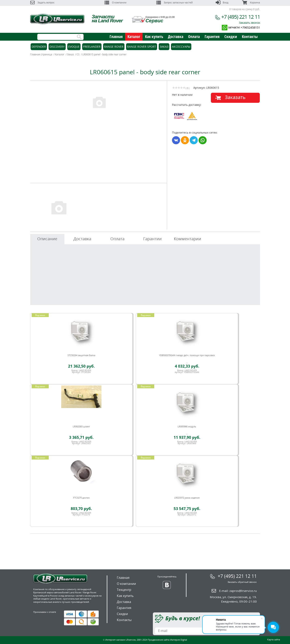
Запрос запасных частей (175, 3)
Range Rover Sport (142, 47)
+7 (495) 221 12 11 (241, 17)
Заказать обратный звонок (242, 582)
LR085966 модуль (187, 426)
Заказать (235, 97)
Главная (116, 37)
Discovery (57, 47)
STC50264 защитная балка (81, 355)
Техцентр (124, 590)
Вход (222, 3)
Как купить (154, 37)
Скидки (231, 37)
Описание (47, 239)
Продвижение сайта (159, 640)
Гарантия (212, 37)
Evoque (74, 47)
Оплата (194, 37)
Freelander (92, 47)
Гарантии (152, 239)
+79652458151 (250, 27)
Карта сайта (274, 639)
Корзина (251, 3)
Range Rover (114, 47)
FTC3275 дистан (81, 498)
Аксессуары (181, 47)
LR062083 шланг (81, 426)
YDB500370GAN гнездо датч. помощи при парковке (187, 355)
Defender (39, 47)
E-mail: (238, 591)
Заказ (164, 47)
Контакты (250, 37)
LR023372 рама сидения (187, 498)
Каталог (134, 37)
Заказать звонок (249, 23)
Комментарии (187, 239)
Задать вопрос (42, 3)
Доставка (176, 37)
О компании (115, 3)
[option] (99, 102)
